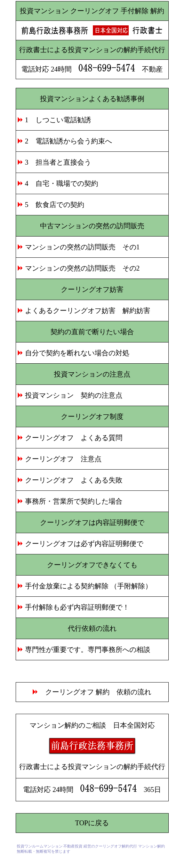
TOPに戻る (92, 823)
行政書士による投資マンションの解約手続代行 (92, 50)
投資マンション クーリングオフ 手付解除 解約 (92, 11)
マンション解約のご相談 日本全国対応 (92, 725)
